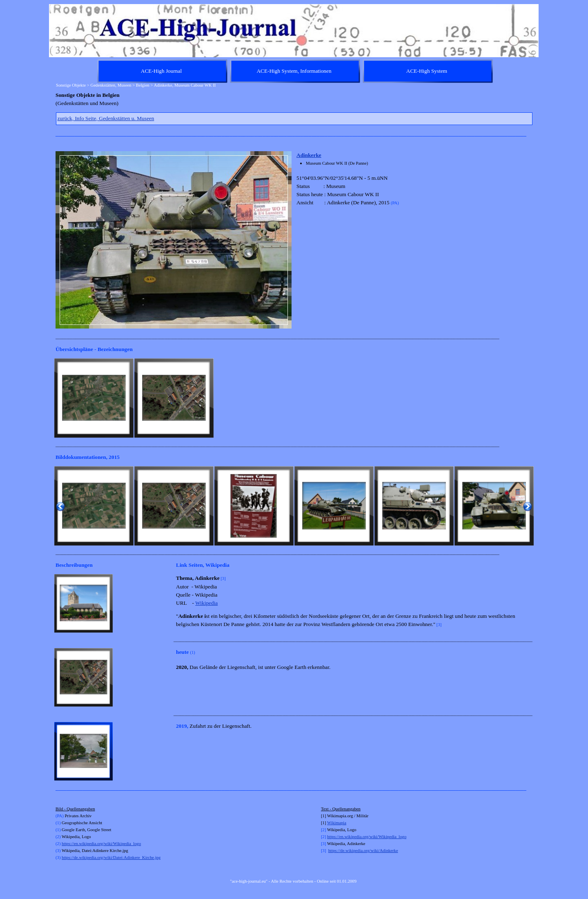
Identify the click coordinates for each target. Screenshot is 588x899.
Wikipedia (206, 603)
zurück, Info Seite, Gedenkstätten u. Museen (106, 118)
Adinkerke (309, 155)
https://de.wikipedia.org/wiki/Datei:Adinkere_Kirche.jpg (111, 858)
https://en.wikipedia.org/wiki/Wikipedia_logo (101, 844)
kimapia (339, 823)
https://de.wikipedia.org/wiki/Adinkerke (363, 851)
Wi (330, 823)
